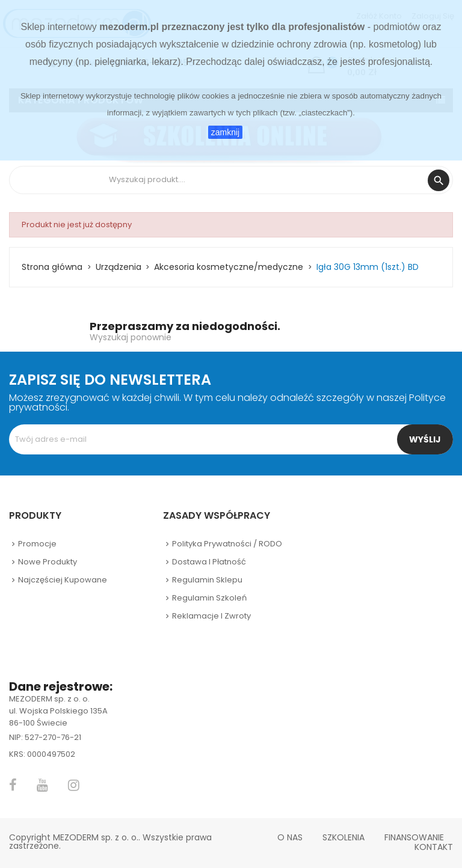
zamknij (225, 132)
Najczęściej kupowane (63, 580)
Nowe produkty (48, 562)
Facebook (13, 785)
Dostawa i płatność (209, 562)
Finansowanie (414, 837)
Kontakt (434, 847)
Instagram (74, 785)
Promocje (37, 544)
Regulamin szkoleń (209, 598)
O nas (290, 837)
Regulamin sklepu (207, 580)
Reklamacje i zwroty (211, 616)
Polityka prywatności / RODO (227, 544)
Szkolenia (343, 837)
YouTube (42, 785)
